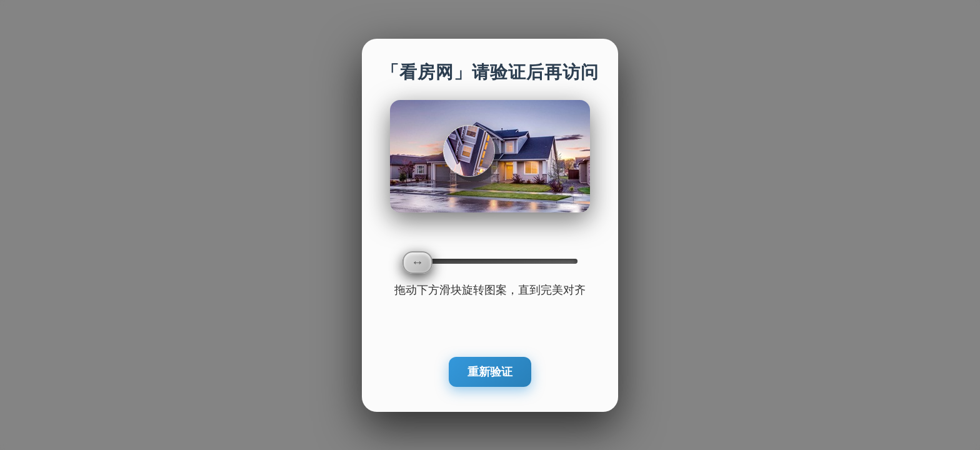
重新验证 (490, 372)
